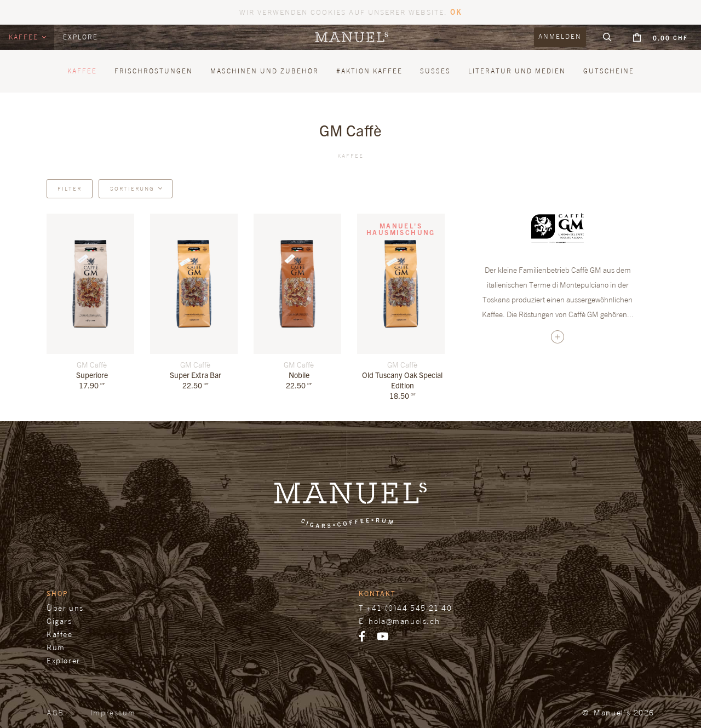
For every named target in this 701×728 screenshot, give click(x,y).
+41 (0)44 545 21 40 (409, 608)
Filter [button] (70, 188)
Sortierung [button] (132, 188)
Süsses (435, 71)
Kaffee (25, 37)
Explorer (64, 660)
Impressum (113, 712)
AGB (55, 712)
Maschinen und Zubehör (265, 71)
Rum (56, 647)
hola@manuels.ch (404, 621)
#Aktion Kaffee (369, 71)
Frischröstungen (154, 71)
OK (456, 12)
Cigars (59, 621)
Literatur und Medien (517, 71)
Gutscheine (609, 71)
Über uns (65, 608)
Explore (81, 37)
